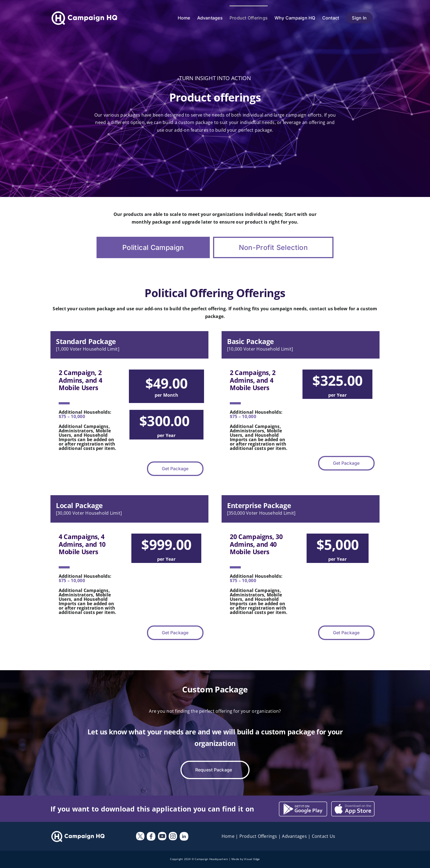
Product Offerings (258, 836)
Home (228, 836)
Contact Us (323, 836)
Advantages (294, 836)
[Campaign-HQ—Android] (303, 804)
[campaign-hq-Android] (353, 803)
